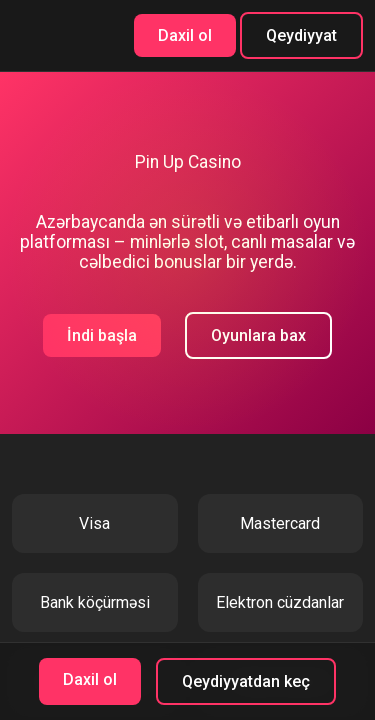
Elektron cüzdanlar (280, 602)
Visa (94, 523)
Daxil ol (185, 35)
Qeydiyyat (301, 35)
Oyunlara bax (258, 335)
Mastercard (280, 523)
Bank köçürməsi (95, 602)
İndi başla (102, 335)
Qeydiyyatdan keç (246, 681)
